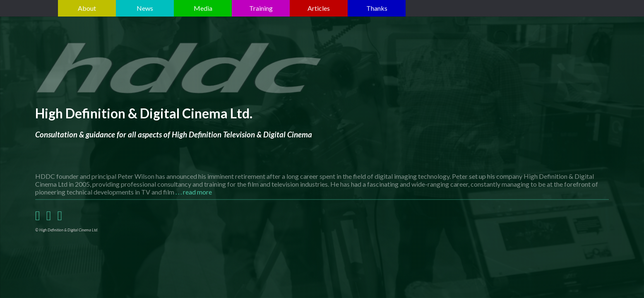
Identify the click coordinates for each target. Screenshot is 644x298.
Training (261, 8)
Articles (319, 8)
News (145, 8)
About (87, 8)
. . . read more (194, 192)
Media (203, 8)
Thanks (377, 8)
